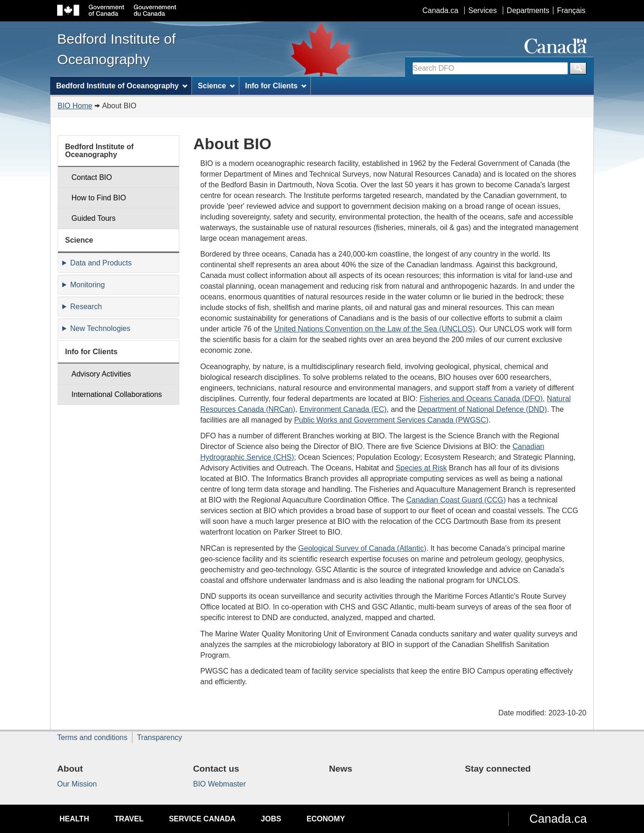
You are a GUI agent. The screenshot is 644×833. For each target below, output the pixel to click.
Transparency (160, 737)
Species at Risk (421, 468)
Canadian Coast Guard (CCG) (456, 500)
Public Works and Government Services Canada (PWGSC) (391, 420)
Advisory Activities (101, 374)
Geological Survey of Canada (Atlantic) (362, 548)
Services (483, 10)
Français (571, 10)
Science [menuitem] (216, 86)
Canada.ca (440, 10)
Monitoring (88, 285)
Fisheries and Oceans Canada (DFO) (481, 399)
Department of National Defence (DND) (482, 409)
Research (86, 307)
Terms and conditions (92, 737)
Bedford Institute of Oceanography (99, 151)
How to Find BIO (99, 198)
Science (79, 240)
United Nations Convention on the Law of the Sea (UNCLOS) (375, 329)
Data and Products (101, 263)
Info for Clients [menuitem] (276, 86)
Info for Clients (91, 352)
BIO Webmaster (220, 784)
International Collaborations (117, 394)
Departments (528, 10)
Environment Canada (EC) (343, 409)
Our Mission (77, 784)
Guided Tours (94, 218)
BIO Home (75, 106)
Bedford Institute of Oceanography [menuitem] (122, 86)
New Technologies (100, 328)
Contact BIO (92, 177)
